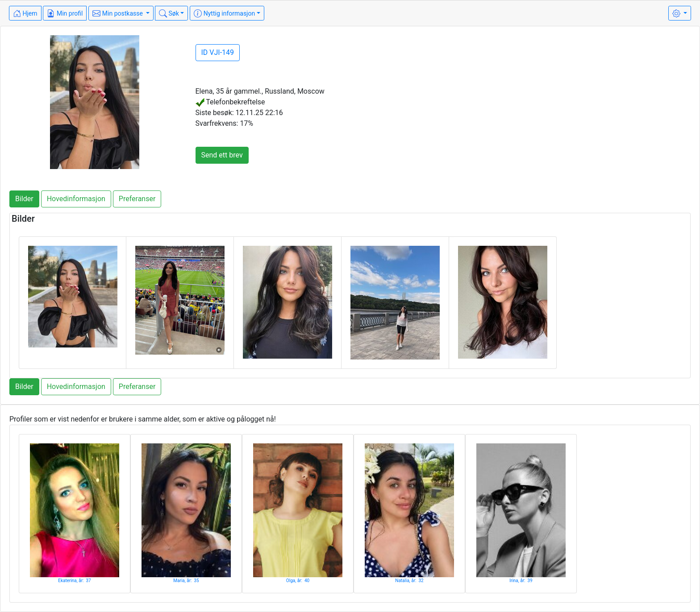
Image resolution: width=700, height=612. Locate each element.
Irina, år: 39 (521, 581)
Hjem (25, 13)
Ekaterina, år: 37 (74, 581)
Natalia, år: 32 (409, 581)
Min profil (65, 13)
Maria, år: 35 (186, 581)
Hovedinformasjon (76, 199)
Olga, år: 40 (298, 581)
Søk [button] (169, 13)
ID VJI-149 (218, 52)
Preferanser (137, 199)
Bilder (24, 199)
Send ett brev (222, 155)
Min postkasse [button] (118, 13)
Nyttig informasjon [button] (224, 13)
